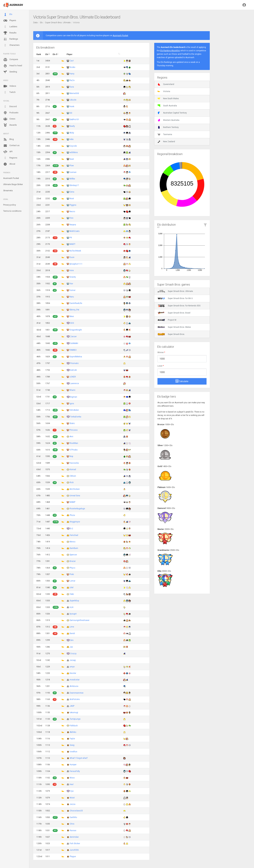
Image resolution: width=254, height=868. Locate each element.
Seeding (10, 72)
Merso (72, 542)
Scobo (72, 67)
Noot (72, 199)
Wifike (72, 179)
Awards (10, 125)
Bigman (74, 397)
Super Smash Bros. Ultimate (58, 22)
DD (71, 113)
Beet (72, 159)
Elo (8, 14)
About (9, 164)
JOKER (73, 377)
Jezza (72, 804)
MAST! (72, 244)
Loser (161, 366)
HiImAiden (74, 410)
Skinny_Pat (74, 310)
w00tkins (74, 152)
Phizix (72, 515)
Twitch (9, 92)
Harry (72, 74)
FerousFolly (75, 771)
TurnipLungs (75, 719)
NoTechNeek (75, 251)
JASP (72, 706)
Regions (10, 158)
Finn (72, 218)
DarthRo (73, 817)
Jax (71, 647)
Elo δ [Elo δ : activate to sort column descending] (55, 54)
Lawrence (75, 383)
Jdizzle (73, 100)
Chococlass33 (76, 811)
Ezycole (73, 146)
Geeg (72, 745)
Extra (72, 192)
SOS (72, 323)
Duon (72, 257)
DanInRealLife (76, 303)
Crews (9, 119)
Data (35, 22)
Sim (72, 640)
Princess (74, 430)
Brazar (73, 561)
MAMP (72, 502)
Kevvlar (73, 673)
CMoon (73, 476)
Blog (9, 139)
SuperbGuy (74, 601)
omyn (72, 667)
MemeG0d (74, 93)
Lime (72, 627)
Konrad (73, 469)
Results (10, 33)
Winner (161, 352)
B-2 (72, 528)
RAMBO (73, 350)
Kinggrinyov (75, 522)
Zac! (72, 61)
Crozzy (73, 653)
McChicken (75, 489)
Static (72, 423)
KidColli (73, 370)
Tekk (72, 594)
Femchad (74, 535)
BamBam (74, 548)
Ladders (10, 27)
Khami (72, 390)
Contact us (11, 146)
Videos (10, 86)
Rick (72, 482)
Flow (72, 166)
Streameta (8, 190)
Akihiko (73, 732)
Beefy (72, 126)
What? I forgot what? (79, 758)
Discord (10, 107)
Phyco (72, 568)
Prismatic (74, 363)
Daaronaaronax (77, 693)
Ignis (72, 404)
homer (73, 290)
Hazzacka (74, 463)
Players (10, 21)
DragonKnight (76, 330)
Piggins (73, 205)
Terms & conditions (12, 211)
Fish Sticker (75, 843)
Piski (72, 574)
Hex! (72, 784)
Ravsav (73, 831)
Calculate (182, 381)
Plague (73, 856)
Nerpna (73, 225)
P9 (71, 238)
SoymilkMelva (76, 357)
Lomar (72, 581)
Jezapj (73, 660)
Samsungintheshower (80, 620)
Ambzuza (74, 686)
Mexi (72, 316)
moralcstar (75, 680)
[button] (244, 5)
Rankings (11, 39)
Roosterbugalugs (77, 509)
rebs (72, 139)
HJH (72, 607)
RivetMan (74, 443)
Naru (72, 297)
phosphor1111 (76, 264)
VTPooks (74, 450)
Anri (71, 437)
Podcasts (11, 113)
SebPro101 (74, 119)
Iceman (73, 172)
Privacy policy (10, 205)
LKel (72, 587)
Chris (72, 824)
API (8, 152)
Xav (71, 284)
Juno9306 (74, 850)
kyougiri (73, 614)
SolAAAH (74, 343)
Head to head (13, 66)
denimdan (74, 837)
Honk (72, 106)
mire (72, 270)
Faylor (72, 739)
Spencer (73, 555)
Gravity (73, 277)
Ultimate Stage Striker (13, 184)
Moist (72, 798)
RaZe (72, 80)
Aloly (72, 133)
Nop (71, 456)
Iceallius (73, 752)
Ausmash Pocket (11, 178)
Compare (11, 60)
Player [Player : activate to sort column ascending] (69, 54)
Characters (11, 45)
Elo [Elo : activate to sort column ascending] (47, 54)
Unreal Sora (75, 496)
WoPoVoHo (75, 699)
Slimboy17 (74, 185)
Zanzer (73, 337)
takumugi (74, 712)
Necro (72, 212)
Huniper (73, 765)
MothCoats (75, 231)
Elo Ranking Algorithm (170, 51)
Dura (72, 87)
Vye (72, 791)
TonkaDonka (76, 417)
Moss (72, 778)
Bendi (72, 633)
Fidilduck (74, 726)
